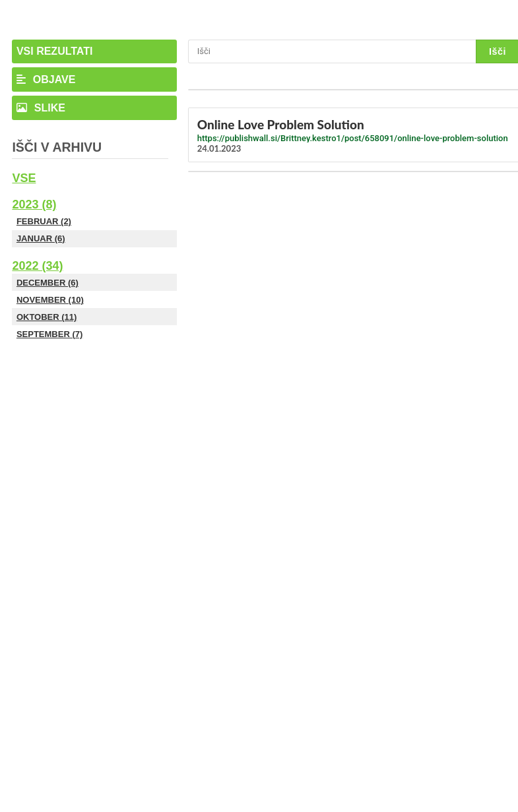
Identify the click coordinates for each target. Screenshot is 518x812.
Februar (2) (44, 221)
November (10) (50, 300)
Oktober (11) (47, 317)
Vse (24, 178)
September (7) (49, 334)
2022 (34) (37, 266)
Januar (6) (41, 238)
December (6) (48, 283)
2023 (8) (34, 204)
